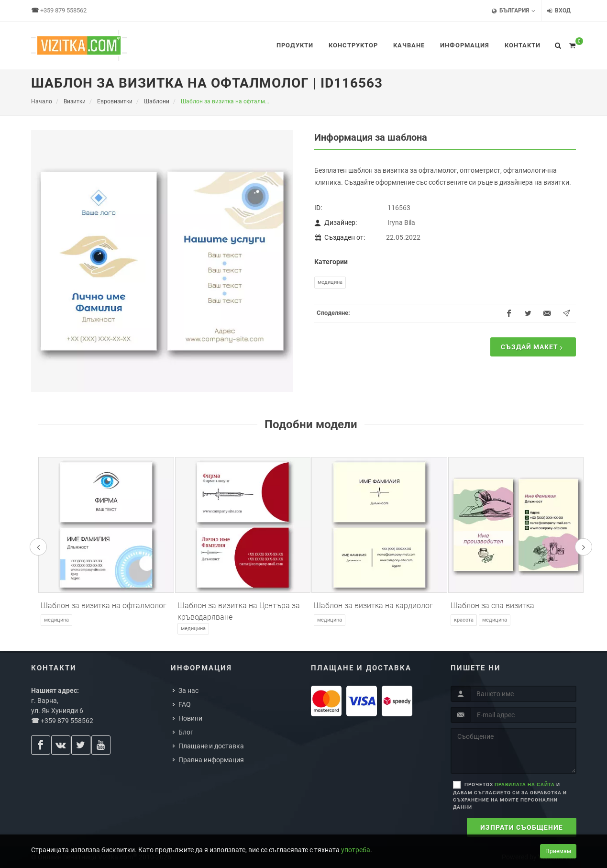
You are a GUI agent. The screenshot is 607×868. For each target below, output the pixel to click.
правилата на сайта (525, 785)
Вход (559, 11)
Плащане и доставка (211, 746)
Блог (186, 732)
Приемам (558, 851)
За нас (188, 690)
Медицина (330, 282)
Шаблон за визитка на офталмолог (104, 606)
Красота (464, 620)
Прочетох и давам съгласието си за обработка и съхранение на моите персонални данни (510, 796)
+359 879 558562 (63, 10)
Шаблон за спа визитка (492, 606)
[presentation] (38, 547)
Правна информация (211, 760)
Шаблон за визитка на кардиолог (373, 606)
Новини (190, 718)
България (513, 11)
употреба (356, 850)
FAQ (185, 704)
